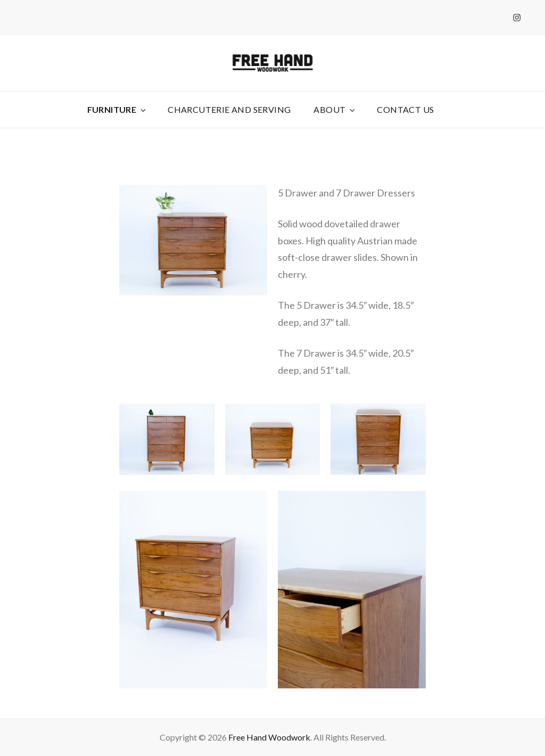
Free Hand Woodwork (269, 737)
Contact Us (405, 109)
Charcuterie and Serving (229, 109)
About (335, 109)
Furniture (118, 109)
